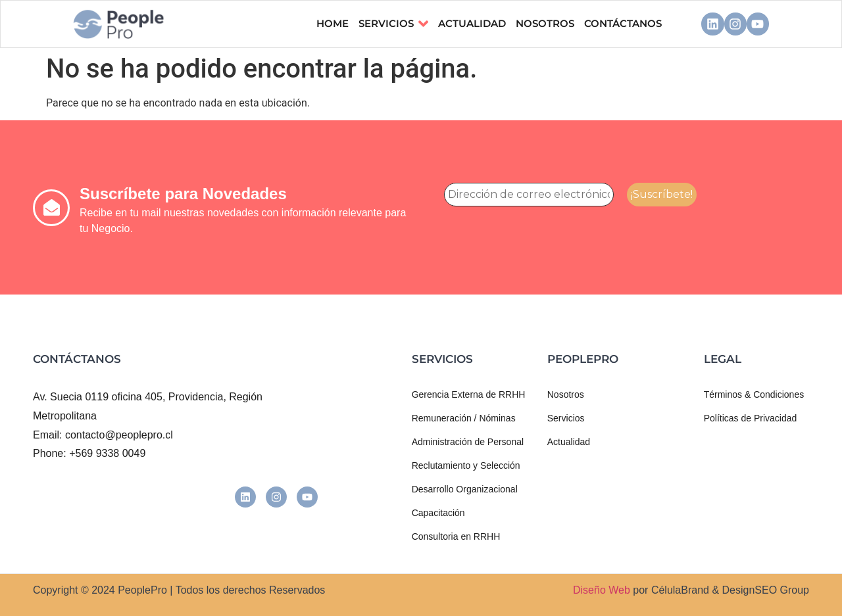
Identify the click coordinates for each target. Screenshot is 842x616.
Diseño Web (602, 590)
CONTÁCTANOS (623, 23)
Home (333, 23)
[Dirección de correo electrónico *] (529, 195)
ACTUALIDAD (472, 23)
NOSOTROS (545, 23)
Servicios (393, 24)
